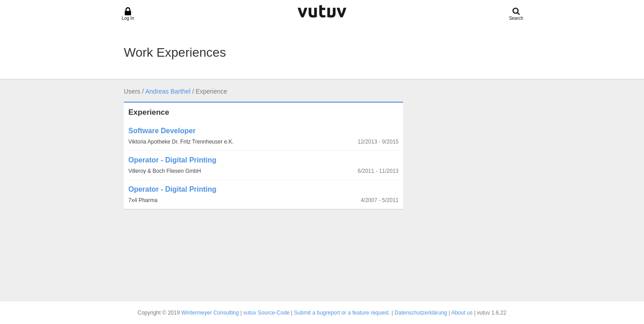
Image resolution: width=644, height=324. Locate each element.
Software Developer (162, 131)
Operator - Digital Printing (172, 160)
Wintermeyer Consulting (210, 313)
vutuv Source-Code (266, 313)
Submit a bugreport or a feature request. (342, 313)
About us (462, 313)
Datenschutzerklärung (421, 313)
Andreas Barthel (168, 91)
